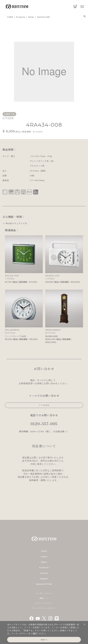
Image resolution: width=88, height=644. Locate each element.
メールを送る (44, 405)
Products (44, 568)
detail (31, 17)
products (21, 17)
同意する (44, 640)
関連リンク (44, 598)
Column (44, 573)
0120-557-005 (44, 423)
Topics (44, 557)
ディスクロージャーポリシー (44, 608)
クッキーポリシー (20, 633)
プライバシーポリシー (44, 603)
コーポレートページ (44, 593)
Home (44, 551)
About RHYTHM (44, 584)
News (44, 562)
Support (44, 579)
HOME (10, 17)
